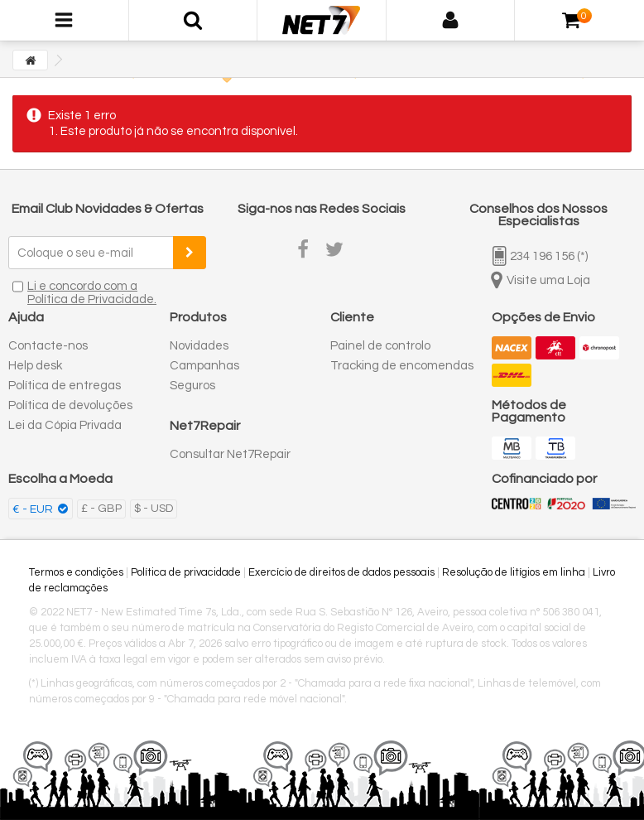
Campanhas (204, 366)
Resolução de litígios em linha (514, 572)
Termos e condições (76, 572)
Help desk (35, 366)
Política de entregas (65, 386)
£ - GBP (101, 509)
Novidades (199, 346)
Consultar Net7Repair (230, 454)
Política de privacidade (186, 572)
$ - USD (154, 509)
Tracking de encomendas (402, 366)
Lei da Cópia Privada (65, 425)
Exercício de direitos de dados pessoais (341, 572)
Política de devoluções (70, 405)
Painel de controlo (380, 346)
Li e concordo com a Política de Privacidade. (92, 293)
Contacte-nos (48, 346)
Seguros (192, 386)
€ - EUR (34, 509)
